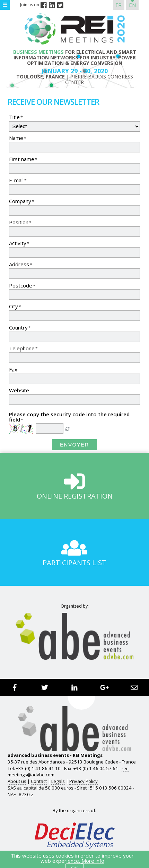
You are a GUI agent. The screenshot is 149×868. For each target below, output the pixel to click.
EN (132, 5)
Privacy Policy (84, 781)
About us (17, 781)
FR (119, 5)
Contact (39, 781)
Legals (58, 781)
